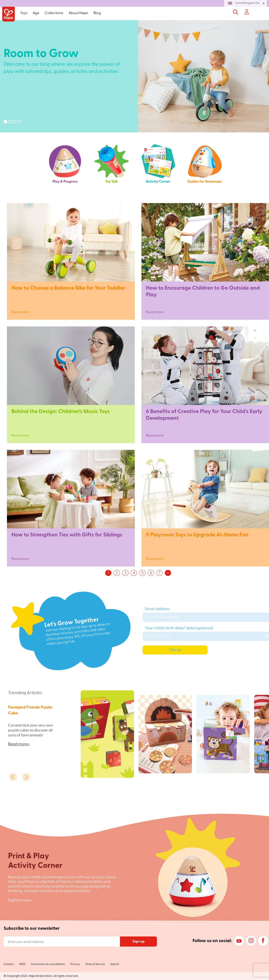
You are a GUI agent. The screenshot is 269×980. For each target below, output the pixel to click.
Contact (9, 964)
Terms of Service (95, 964)
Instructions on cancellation (48, 964)
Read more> (19, 744)
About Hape (78, 13)
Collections (54, 13)
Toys (24, 13)
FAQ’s (22, 964)
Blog (97, 13)
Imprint (115, 964)
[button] (245, 3)
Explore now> (20, 900)
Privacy (75, 964)
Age (36, 13)
